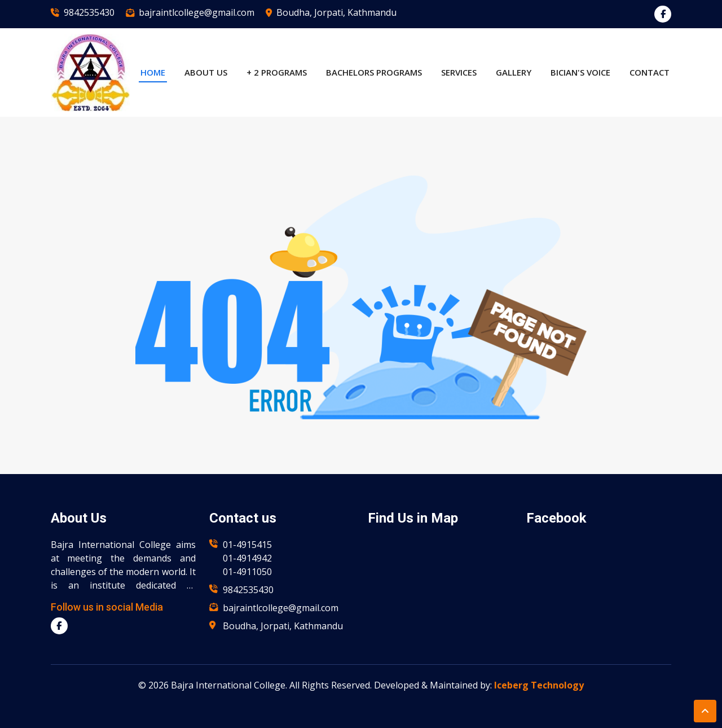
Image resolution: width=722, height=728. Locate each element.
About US (206, 72)
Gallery (514, 72)
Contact (650, 72)
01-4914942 (247, 558)
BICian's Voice (580, 72)
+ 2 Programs (277, 72)
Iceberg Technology (539, 685)
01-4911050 (247, 572)
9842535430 (89, 12)
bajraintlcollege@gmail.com (197, 12)
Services (459, 72)
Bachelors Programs (374, 72)
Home (153, 72)
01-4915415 (247, 545)
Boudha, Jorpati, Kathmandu (336, 12)
